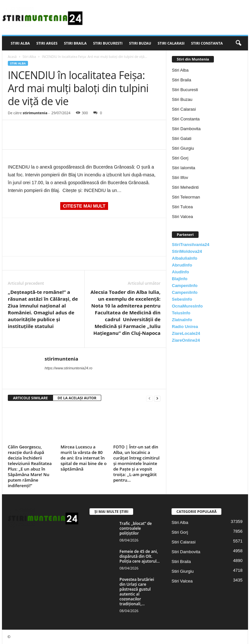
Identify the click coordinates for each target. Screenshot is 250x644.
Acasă (12, 57)
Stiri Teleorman (186, 197)
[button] (238, 43)
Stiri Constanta (207, 43)
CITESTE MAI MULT (84, 206)
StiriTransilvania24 (191, 245)
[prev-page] (149, 398)
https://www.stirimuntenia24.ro (69, 368)
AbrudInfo (182, 265)
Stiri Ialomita (184, 168)
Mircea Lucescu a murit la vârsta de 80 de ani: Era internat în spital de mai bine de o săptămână (83, 458)
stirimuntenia (35, 113)
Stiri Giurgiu (183, 148)
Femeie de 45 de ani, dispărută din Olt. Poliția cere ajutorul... (140, 556)
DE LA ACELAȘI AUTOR (77, 398)
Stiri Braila (76, 43)
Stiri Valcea (182, 217)
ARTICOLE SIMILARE (30, 398)
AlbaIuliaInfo (185, 258)
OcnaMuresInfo (187, 306)
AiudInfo (181, 272)
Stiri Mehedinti (185, 187)
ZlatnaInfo (182, 320)
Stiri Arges (47, 43)
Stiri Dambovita (186, 129)
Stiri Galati (182, 138)
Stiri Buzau (140, 43)
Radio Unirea (185, 327)
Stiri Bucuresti (108, 43)
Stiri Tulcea (182, 207)
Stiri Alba (20, 43)
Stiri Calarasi (171, 43)
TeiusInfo (181, 313)
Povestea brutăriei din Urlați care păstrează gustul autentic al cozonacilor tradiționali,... (137, 592)
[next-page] (157, 398)
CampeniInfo (185, 286)
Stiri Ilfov (180, 178)
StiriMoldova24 (187, 251)
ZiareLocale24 (186, 333)
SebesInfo (182, 299)
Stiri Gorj (180, 158)
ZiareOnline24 (186, 340)
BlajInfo (180, 279)
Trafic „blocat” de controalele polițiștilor (136, 528)
